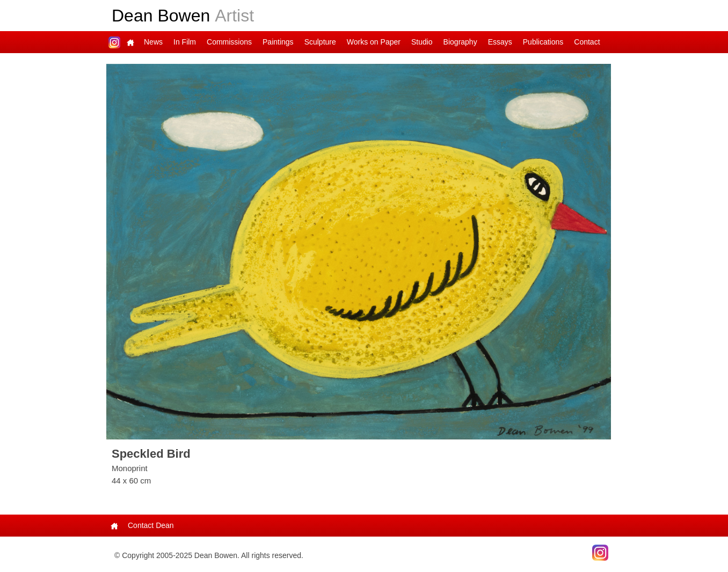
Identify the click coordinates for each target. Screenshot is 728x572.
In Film (185, 42)
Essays (500, 42)
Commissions (229, 42)
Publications (543, 42)
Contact (587, 42)
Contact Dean (151, 525)
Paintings (278, 42)
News (153, 42)
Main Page (130, 42)
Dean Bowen (183, 16)
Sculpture (320, 42)
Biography (460, 42)
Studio (422, 42)
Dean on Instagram (114, 42)
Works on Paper (374, 42)
